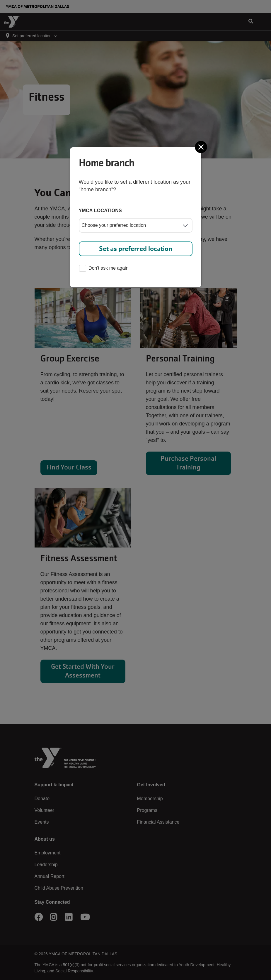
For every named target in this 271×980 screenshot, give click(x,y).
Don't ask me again (104, 269)
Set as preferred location (136, 249)
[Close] (202, 147)
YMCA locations (100, 211)
